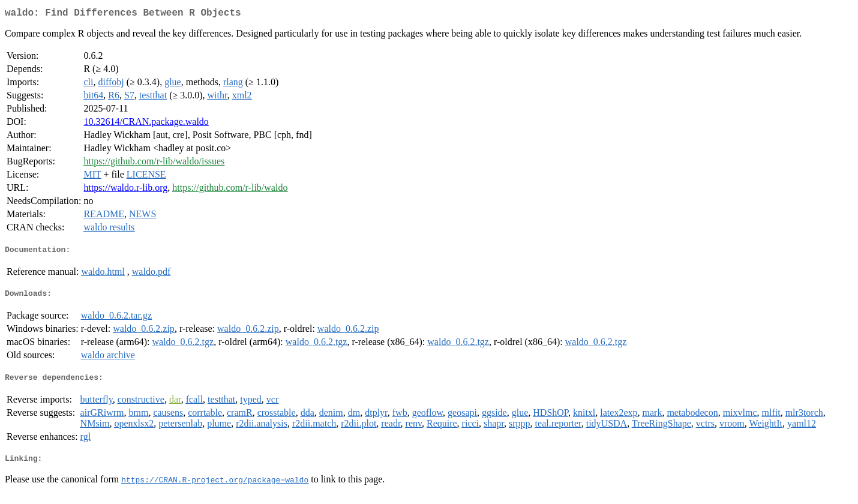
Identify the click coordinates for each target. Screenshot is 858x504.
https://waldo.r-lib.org (125, 190)
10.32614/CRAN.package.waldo (146, 124)
